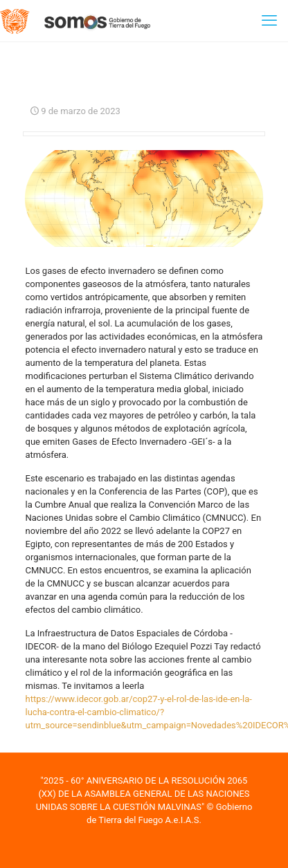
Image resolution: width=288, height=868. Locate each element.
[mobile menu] (269, 21)
